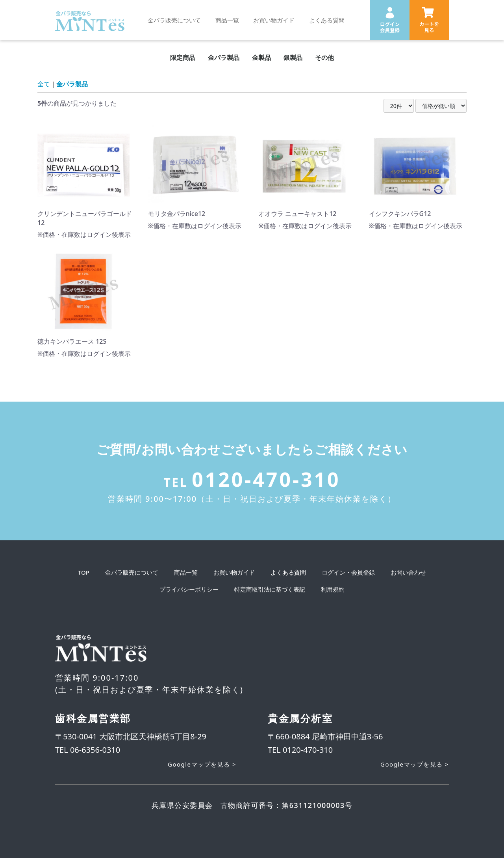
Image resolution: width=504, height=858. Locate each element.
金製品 (261, 58)
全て (44, 84)
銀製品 (293, 58)
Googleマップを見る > (202, 764)
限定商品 (183, 58)
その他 (324, 58)
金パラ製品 (224, 58)
